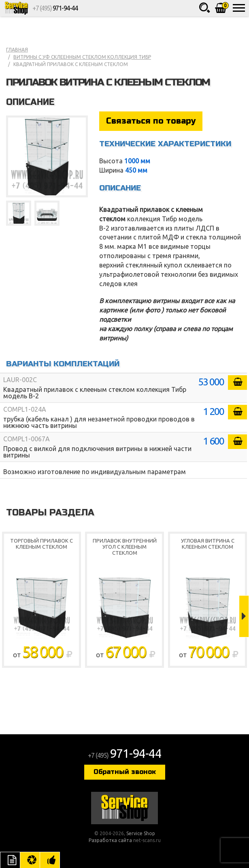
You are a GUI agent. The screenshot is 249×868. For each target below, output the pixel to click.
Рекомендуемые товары (50, 860)
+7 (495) (55, 8)
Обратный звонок (125, 772)
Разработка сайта (110, 840)
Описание (10, 860)
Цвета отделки (30, 860)
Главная (17, 50)
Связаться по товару (151, 121)
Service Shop (16, 8)
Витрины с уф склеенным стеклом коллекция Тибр (82, 57)
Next (244, 616)
